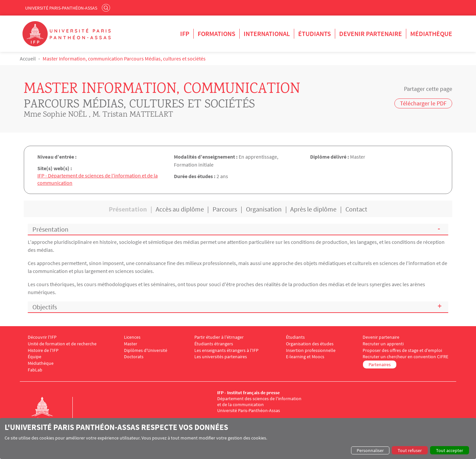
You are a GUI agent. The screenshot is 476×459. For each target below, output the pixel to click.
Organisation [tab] (264, 210)
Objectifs (45, 307)
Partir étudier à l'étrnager (219, 338)
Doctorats (134, 358)
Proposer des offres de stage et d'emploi (402, 351)
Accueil (28, 58)
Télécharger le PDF (423, 103)
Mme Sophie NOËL (55, 115)
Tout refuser (410, 450)
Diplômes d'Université (146, 351)
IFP (185, 34)
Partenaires (380, 365)
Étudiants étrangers (214, 344)
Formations (217, 34)
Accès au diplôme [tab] (180, 210)
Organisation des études (310, 344)
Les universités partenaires (221, 358)
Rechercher (107, 8)
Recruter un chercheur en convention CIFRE (405, 358)
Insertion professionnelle (311, 351)
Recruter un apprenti (383, 344)
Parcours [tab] (225, 210)
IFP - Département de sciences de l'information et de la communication (98, 180)
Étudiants (315, 34)
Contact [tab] (356, 210)
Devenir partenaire (371, 34)
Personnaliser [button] (370, 450)
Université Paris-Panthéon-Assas (61, 8)
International (267, 34)
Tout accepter (450, 450)
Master (131, 344)
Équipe (35, 358)
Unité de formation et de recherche (62, 344)
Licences (132, 338)
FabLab (35, 371)
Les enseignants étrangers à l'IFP (226, 351)
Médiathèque (431, 34)
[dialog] (238, 439)
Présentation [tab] (128, 210)
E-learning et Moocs (305, 358)
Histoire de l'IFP (43, 351)
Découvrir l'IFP (42, 338)
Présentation (50, 230)
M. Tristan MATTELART (133, 115)
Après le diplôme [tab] (313, 210)
